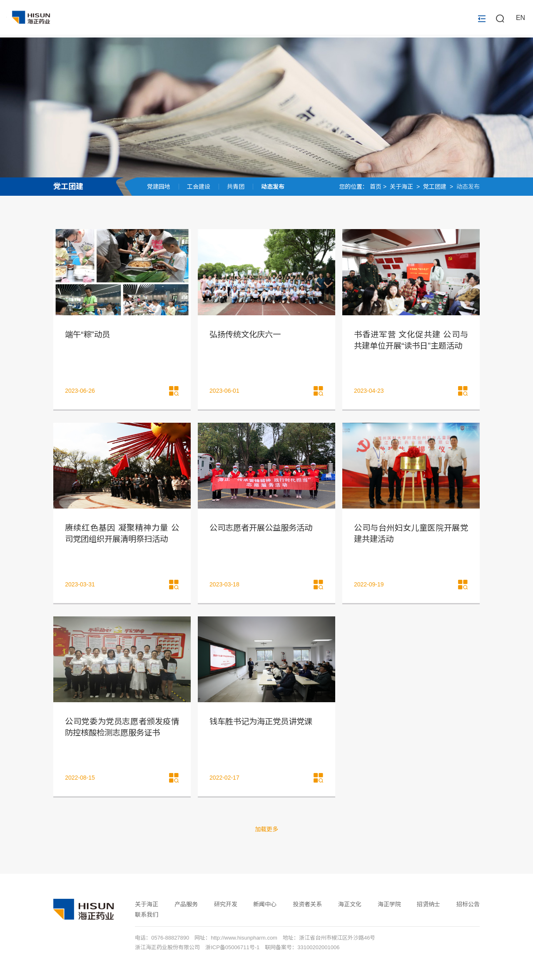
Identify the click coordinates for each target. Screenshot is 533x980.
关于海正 (401, 187)
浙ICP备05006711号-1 (232, 950)
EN (521, 19)
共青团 (236, 187)
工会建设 (199, 187)
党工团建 (68, 187)
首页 (376, 187)
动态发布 (273, 187)
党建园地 (159, 187)
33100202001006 (318, 950)
